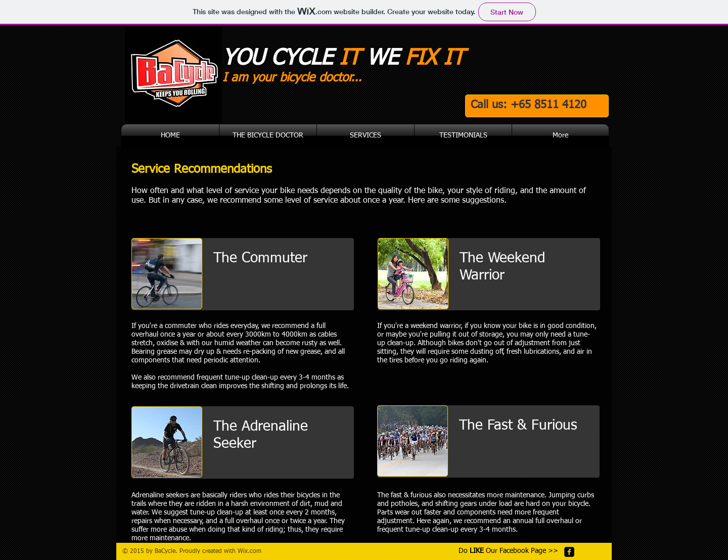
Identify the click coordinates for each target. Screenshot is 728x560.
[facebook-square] (569, 552)
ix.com (252, 551)
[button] (366, 136)
